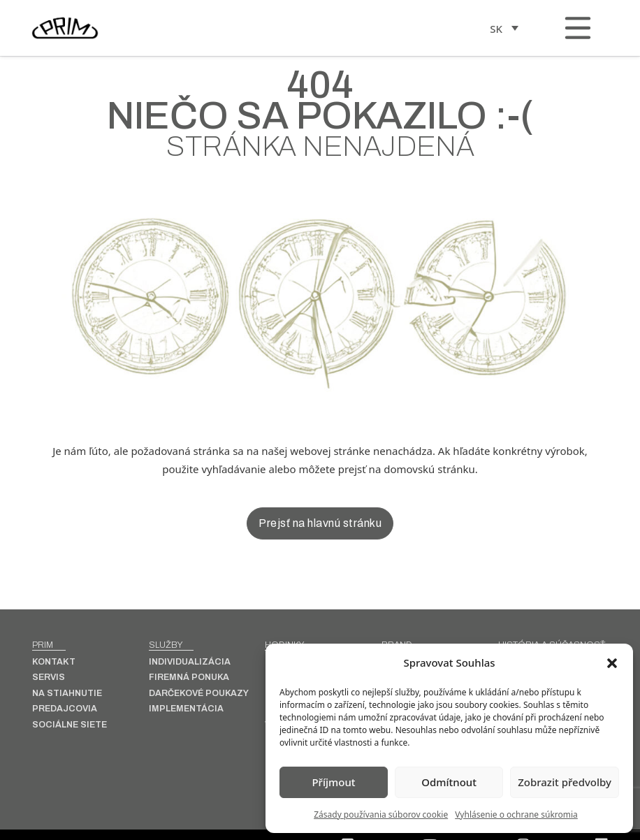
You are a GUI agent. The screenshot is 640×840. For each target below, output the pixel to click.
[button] (612, 663)
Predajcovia (65, 709)
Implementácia (186, 709)
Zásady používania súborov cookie (381, 814)
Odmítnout (449, 782)
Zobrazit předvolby (565, 782)
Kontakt (54, 662)
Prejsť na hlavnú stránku (320, 523)
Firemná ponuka (189, 678)
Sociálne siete (70, 725)
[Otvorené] (578, 28)
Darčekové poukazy (199, 694)
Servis (49, 678)
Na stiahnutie (67, 694)
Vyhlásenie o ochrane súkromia (516, 814)
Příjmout (333, 782)
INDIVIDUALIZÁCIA (190, 662)
